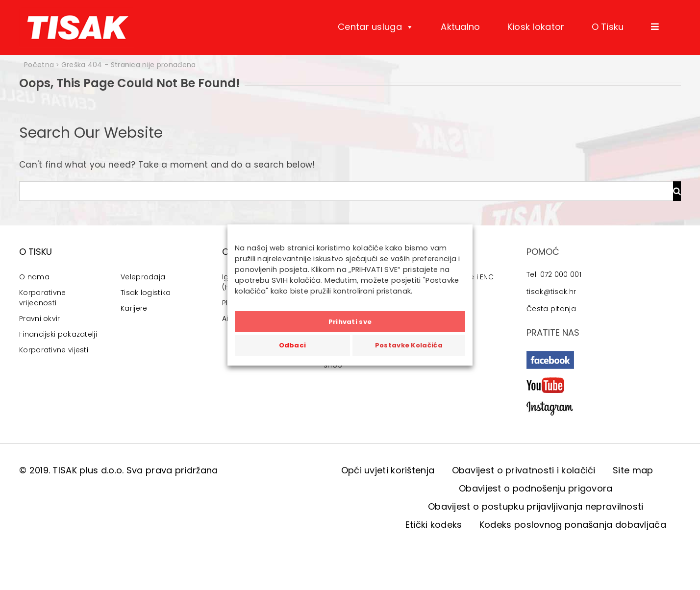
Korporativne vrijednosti (43, 298)
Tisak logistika (146, 293)
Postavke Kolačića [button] (409, 345)
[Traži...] (346, 191)
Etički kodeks (434, 525)
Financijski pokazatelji (58, 334)
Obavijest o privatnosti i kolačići (524, 470)
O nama (34, 277)
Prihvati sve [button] (350, 322)
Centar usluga (376, 27)
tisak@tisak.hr (551, 292)
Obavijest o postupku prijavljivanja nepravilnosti (536, 506)
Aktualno (460, 27)
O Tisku (608, 27)
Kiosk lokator (536, 27)
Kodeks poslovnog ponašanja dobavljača (573, 525)
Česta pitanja (551, 309)
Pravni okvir (40, 319)
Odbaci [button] (293, 345)
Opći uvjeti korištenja (388, 470)
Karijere (134, 308)
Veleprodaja (143, 277)
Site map (633, 470)
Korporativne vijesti (54, 350)
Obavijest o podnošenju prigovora (536, 488)
